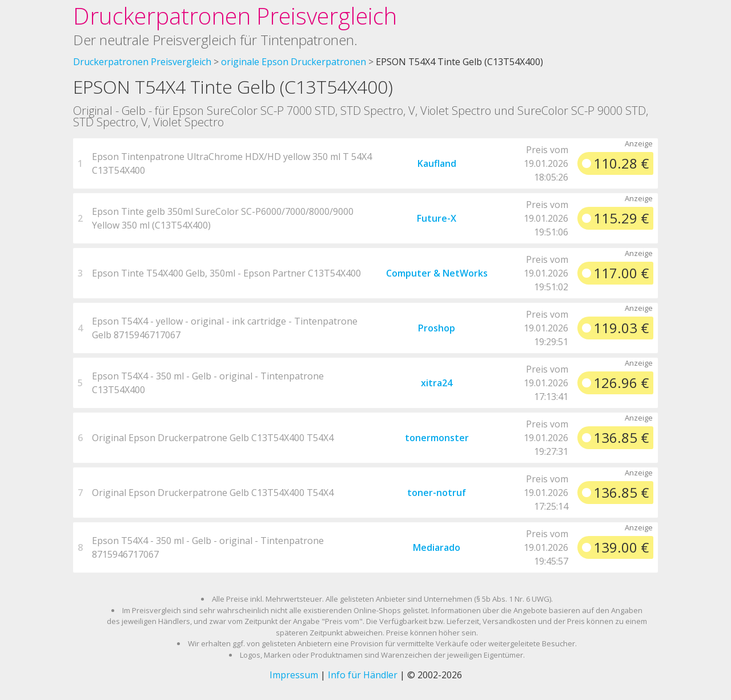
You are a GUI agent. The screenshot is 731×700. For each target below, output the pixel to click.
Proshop (437, 328)
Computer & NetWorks (437, 273)
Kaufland (437, 163)
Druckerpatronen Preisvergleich (235, 16)
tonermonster (437, 438)
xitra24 (437, 383)
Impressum (294, 675)
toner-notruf (437, 493)
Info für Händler (363, 675)
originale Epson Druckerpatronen (294, 62)
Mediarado (437, 547)
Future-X (437, 218)
